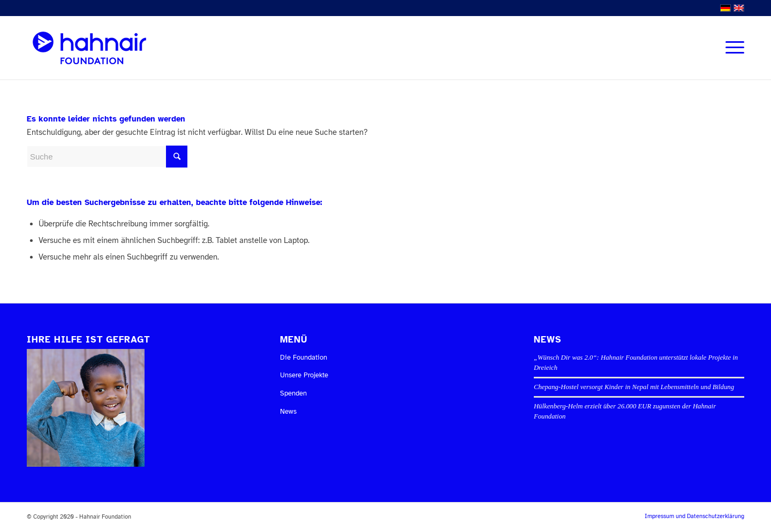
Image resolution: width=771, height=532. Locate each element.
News (288, 412)
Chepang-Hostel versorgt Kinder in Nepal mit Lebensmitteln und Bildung (634, 387)
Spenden (293, 393)
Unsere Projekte (304, 375)
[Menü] (731, 48)
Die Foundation (304, 358)
